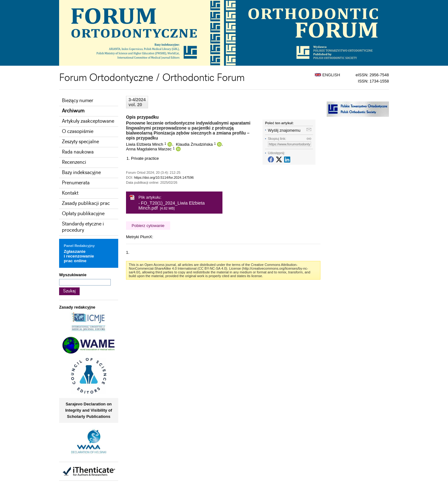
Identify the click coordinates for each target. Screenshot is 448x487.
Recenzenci (74, 162)
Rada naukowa (78, 152)
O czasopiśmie (78, 132)
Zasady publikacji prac (86, 203)
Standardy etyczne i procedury (83, 227)
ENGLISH (327, 75)
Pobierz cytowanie (148, 226)
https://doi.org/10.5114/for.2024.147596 (164, 177)
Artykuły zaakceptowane (88, 121)
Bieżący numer (78, 101)
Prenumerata (76, 183)
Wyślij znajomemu (284, 130)
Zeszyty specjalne (80, 142)
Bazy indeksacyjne (81, 173)
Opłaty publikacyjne (83, 214)
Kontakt (70, 193)
